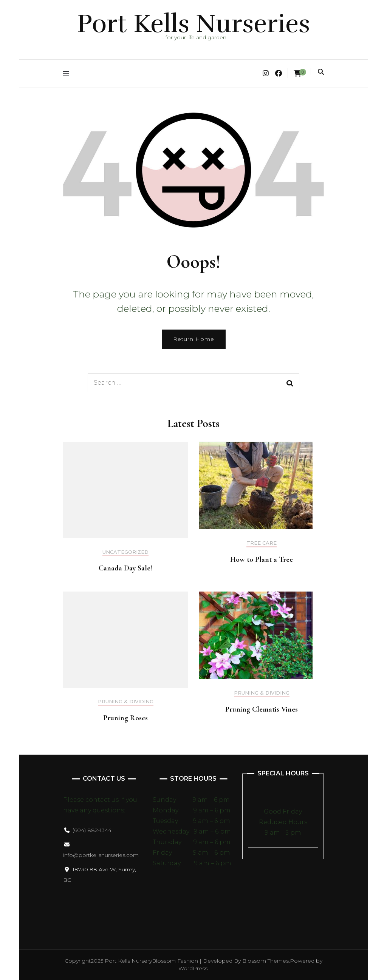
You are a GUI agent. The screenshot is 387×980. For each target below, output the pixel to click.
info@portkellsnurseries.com (101, 855)
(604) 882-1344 (92, 830)
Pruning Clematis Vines (262, 709)
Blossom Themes (265, 961)
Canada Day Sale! (125, 568)
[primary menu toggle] (68, 73)
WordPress (193, 968)
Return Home (194, 339)
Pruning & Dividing (126, 702)
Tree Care (262, 543)
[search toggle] (321, 72)
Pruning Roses (125, 718)
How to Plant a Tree (262, 559)
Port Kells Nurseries (193, 24)
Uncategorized (125, 552)
